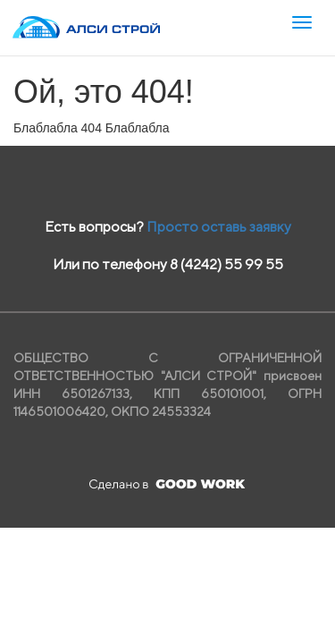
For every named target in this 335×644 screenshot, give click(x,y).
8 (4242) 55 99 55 (226, 264)
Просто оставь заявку (219, 227)
